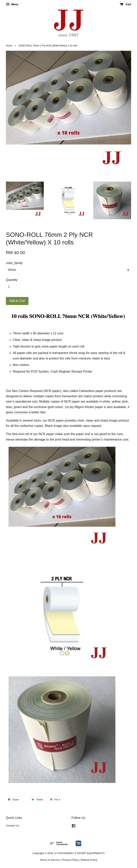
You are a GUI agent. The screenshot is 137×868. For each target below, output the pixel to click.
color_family (14, 263)
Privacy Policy (70, 860)
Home (9, 46)
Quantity (12, 280)
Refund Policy (89, 860)
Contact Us (12, 826)
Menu (12, 4)
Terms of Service (50, 860)
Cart (125, 4)
